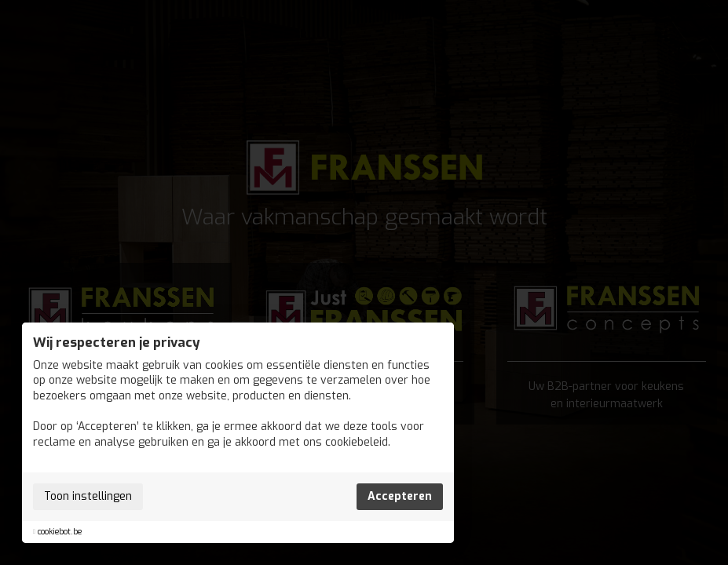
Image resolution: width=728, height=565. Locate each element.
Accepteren (400, 496)
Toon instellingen (88, 496)
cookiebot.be (60, 532)
